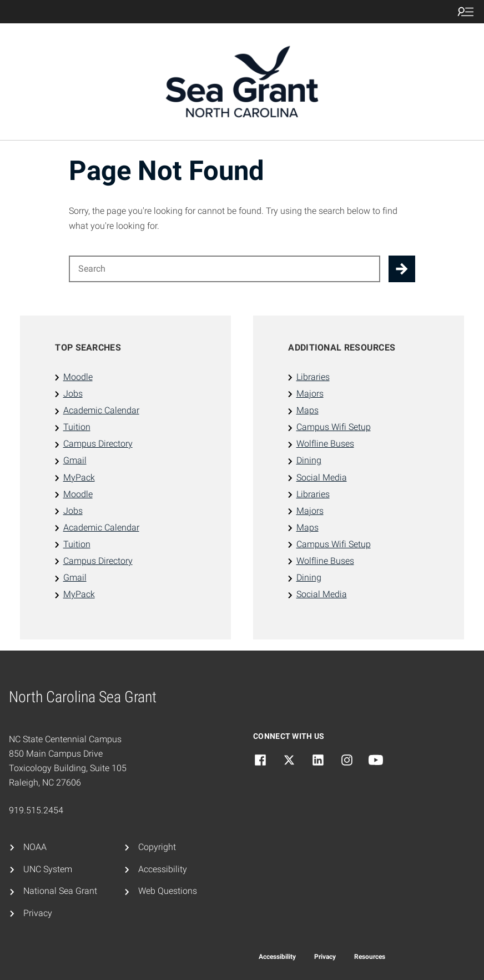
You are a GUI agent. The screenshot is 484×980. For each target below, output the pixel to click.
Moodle (78, 377)
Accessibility (163, 869)
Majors (310, 394)
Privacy (38, 913)
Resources (370, 957)
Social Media (322, 477)
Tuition (77, 427)
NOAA (35, 847)
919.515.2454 (36, 810)
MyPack (79, 477)
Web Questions (168, 891)
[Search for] (225, 269)
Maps (307, 410)
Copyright (157, 847)
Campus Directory (98, 444)
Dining (309, 460)
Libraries (313, 377)
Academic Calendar (101, 410)
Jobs (73, 394)
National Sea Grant (60, 891)
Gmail (75, 460)
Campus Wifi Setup (334, 427)
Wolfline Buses (325, 444)
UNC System (48, 869)
